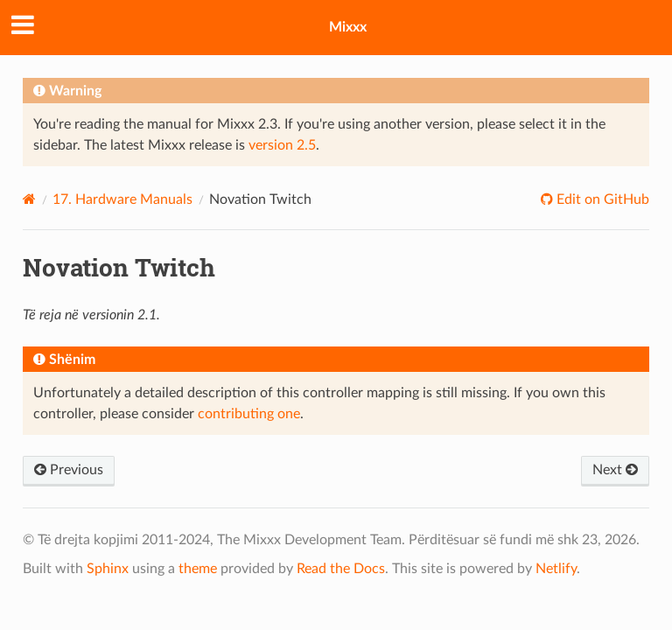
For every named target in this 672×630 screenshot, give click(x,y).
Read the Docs (341, 569)
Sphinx (108, 569)
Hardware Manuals (122, 199)
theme (198, 569)
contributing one (249, 414)
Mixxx (348, 27)
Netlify (556, 569)
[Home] (29, 199)
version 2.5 (282, 145)
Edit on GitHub (601, 199)
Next (615, 470)
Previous (69, 470)
